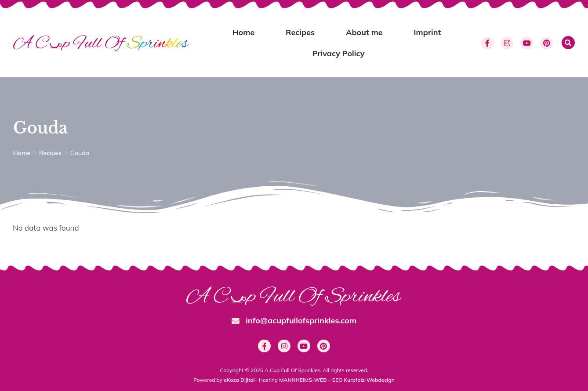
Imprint (427, 32)
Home (244, 32)
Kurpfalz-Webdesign (369, 380)
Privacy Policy (339, 53)
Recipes (300, 32)
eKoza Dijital (239, 380)
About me (364, 32)
